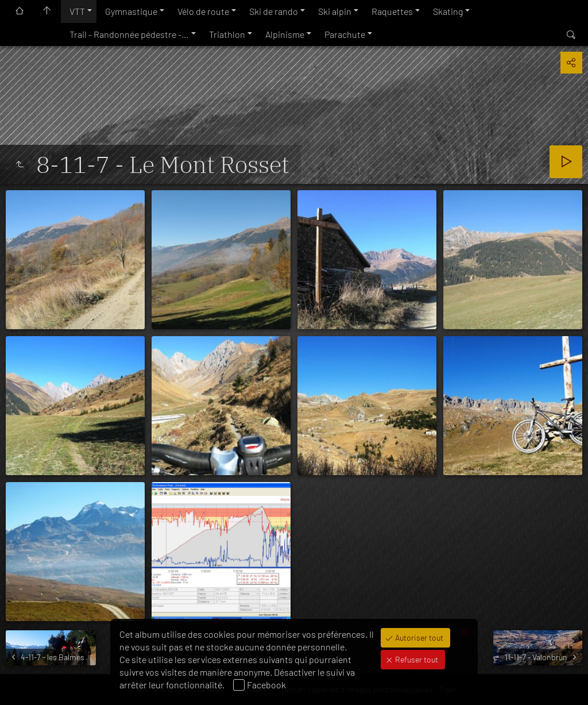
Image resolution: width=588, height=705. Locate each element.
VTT (77, 11)
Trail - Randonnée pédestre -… (129, 34)
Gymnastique (131, 11)
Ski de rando (274, 11)
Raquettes (392, 11)
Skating (448, 11)
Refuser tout (416, 659)
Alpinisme (285, 34)
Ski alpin (335, 11)
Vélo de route (203, 11)
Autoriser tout (418, 637)
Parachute (345, 34)
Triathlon (227, 34)
